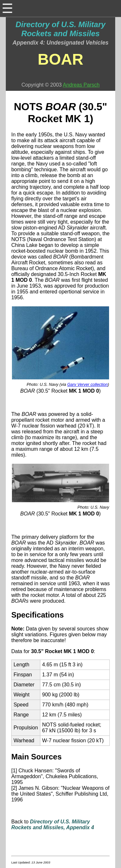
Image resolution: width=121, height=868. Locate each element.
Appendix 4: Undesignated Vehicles (61, 43)
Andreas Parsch (81, 85)
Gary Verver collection (87, 384)
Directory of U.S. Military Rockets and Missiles (60, 29)
